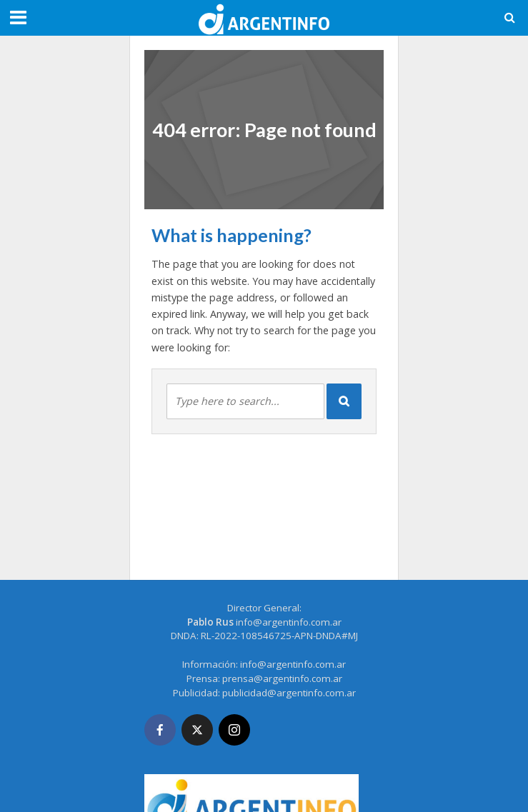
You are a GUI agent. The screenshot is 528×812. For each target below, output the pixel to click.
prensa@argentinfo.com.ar (282, 678)
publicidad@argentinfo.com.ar (289, 693)
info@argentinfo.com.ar (289, 622)
